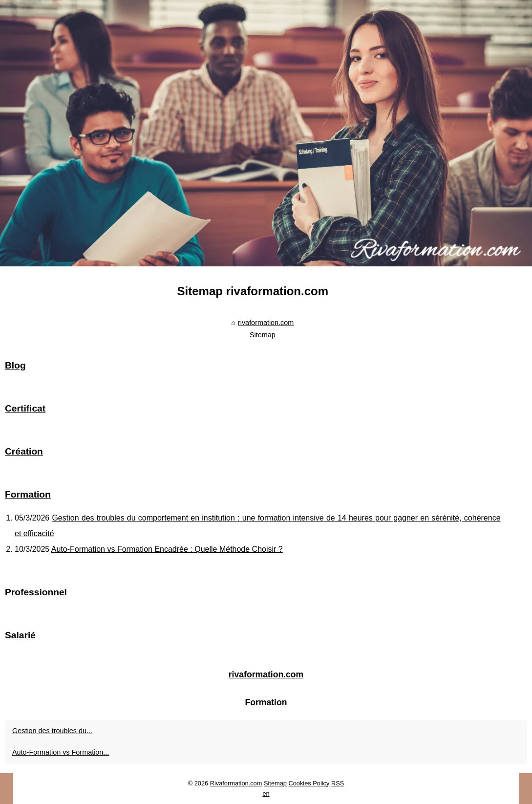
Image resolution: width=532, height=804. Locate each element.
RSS (338, 783)
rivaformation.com (266, 323)
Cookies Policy (309, 783)
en (266, 793)
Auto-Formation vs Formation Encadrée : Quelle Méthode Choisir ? (167, 549)
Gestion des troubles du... (52, 731)
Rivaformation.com (236, 783)
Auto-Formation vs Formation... (61, 752)
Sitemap (263, 335)
